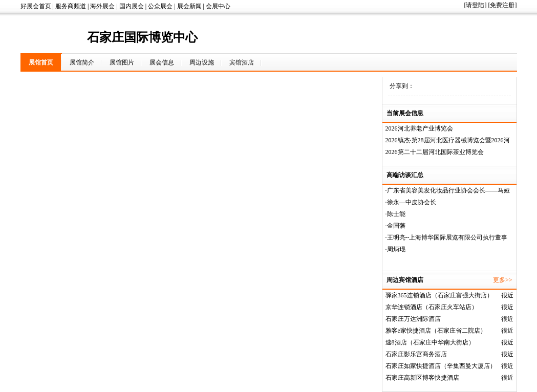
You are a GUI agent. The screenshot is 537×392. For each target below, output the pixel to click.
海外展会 (102, 6)
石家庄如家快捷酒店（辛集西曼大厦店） (441, 366)
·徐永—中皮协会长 (411, 202)
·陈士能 (395, 214)
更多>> (503, 280)
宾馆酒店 (242, 62)
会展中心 (218, 6)
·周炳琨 (395, 249)
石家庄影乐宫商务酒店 (416, 354)
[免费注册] (503, 5)
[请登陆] (476, 5)
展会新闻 (189, 6)
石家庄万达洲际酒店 (413, 319)
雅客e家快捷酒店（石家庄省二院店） (436, 331)
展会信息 (162, 62)
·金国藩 (395, 226)
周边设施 (202, 62)
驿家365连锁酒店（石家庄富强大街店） (439, 295)
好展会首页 (36, 6)
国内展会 (132, 6)
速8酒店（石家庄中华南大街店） (430, 342)
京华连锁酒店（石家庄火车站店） (432, 307)
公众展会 (160, 6)
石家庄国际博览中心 (142, 37)
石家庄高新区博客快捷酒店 (422, 378)
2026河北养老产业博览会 (419, 128)
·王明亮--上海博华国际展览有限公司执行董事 (447, 237)
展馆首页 (41, 62)
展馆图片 (122, 62)
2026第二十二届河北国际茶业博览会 (435, 152)
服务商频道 (71, 6)
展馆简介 (82, 62)
